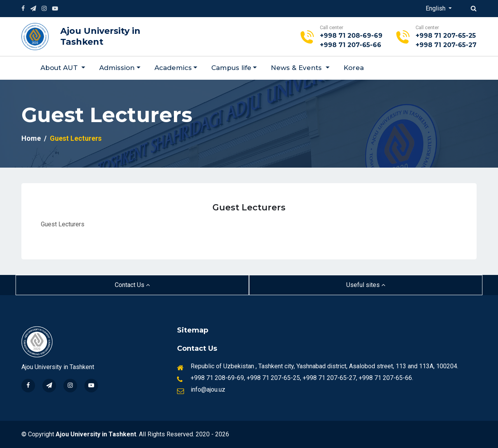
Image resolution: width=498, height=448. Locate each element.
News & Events (297, 68)
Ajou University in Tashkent (100, 36)
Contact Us (132, 285)
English (436, 8)
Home (31, 138)
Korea (354, 68)
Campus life (231, 68)
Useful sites (366, 285)
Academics (173, 68)
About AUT (60, 68)
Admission (117, 68)
